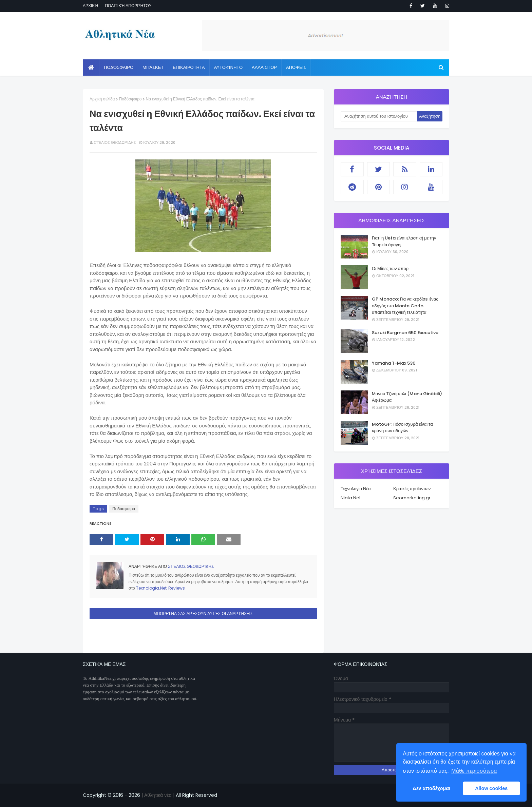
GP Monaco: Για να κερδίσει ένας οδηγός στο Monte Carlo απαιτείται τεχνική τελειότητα (405, 306)
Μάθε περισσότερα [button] (474, 771)
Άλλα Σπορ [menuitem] (264, 67)
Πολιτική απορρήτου (128, 6)
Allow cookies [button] (491, 788)
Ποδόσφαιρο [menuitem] (119, 67)
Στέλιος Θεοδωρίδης (115, 142)
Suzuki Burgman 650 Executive (405, 333)
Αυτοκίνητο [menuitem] (228, 67)
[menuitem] (91, 68)
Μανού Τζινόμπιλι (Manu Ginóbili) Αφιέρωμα (407, 397)
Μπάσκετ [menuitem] (153, 67)
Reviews (177, 588)
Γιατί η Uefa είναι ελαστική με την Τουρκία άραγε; (404, 241)
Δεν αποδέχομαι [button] (431, 788)
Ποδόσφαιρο (130, 99)
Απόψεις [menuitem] (296, 67)
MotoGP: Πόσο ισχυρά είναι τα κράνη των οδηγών (402, 428)
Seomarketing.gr (412, 498)
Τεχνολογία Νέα (356, 489)
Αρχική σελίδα (102, 99)
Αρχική (90, 6)
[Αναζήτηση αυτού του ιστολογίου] (379, 116)
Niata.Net (351, 498)
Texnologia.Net (151, 588)
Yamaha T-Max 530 (394, 363)
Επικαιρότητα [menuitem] (189, 67)
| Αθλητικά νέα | (157, 795)
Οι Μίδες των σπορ (390, 268)
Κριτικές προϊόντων (412, 489)
